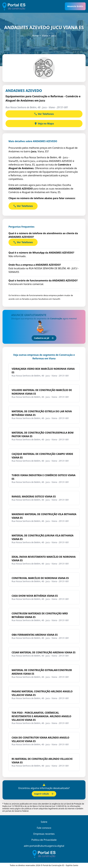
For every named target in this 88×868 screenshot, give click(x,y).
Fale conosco (44, 828)
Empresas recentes (44, 834)
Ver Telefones (44, 114)
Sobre (44, 822)
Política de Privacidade (44, 840)
